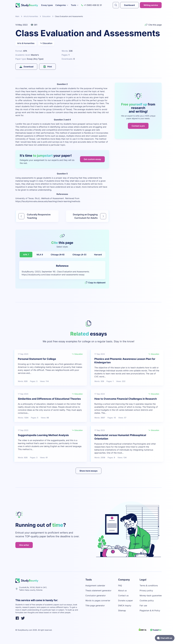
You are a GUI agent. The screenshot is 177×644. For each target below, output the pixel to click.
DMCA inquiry (125, 606)
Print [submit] (47, 67)
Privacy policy (146, 591)
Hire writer (24, 545)
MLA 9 (40, 255)
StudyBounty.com (25, 630)
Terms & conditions (149, 586)
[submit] (116, 5)
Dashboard (129, 5)
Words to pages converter (98, 601)
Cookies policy (147, 601)
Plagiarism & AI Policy (150, 611)
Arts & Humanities (31, 16)
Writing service (151, 5)
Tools (75, 5)
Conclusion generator (96, 596)
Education (46, 16)
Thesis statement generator (98, 591)
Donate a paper (125, 601)
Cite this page (153, 25)
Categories (62, 5)
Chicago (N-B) (58, 255)
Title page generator (95, 606)
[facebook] (17, 619)
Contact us (123, 596)
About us (122, 591)
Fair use (143, 606)
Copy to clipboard (95, 283)
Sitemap (122, 611)
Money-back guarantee (151, 596)
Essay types (47, 5)
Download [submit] (26, 67)
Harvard (98, 255)
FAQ (120, 586)
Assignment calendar (95, 586)
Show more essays (88, 471)
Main (17, 16)
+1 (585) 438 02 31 (91, 5)
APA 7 (26, 255)
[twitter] (23, 619)
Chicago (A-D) (79, 255)
